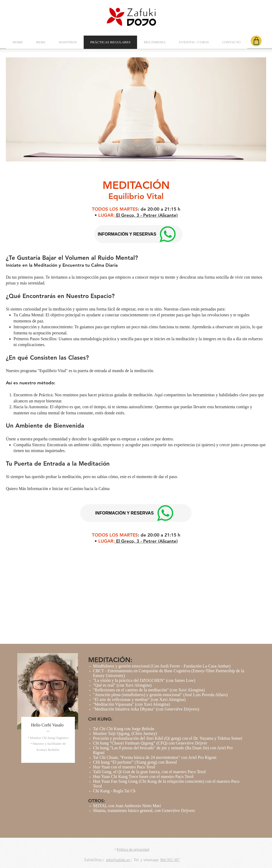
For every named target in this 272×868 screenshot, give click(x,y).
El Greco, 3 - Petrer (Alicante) (146, 215)
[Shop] (256, 41)
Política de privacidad (133, 850)
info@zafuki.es (118, 860)
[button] (41, 42)
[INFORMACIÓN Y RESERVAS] (136, 513)
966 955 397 (170, 860)
